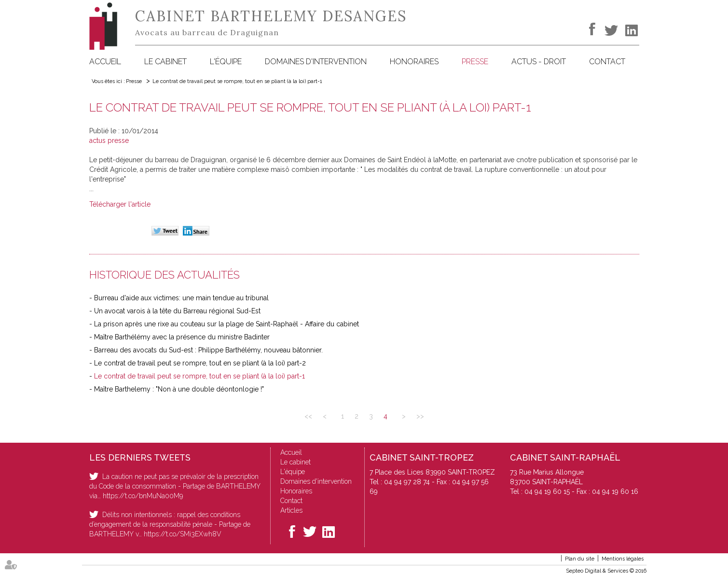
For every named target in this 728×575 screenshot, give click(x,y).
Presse (475, 62)
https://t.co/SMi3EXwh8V (183, 534)
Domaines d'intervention (316, 62)
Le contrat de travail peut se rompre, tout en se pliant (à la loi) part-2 (200, 363)
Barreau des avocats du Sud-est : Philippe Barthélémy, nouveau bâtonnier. (208, 350)
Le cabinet (165, 62)
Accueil (105, 62)
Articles (291, 510)
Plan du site (580, 559)
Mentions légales (623, 559)
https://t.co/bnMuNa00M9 (143, 496)
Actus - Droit (539, 62)
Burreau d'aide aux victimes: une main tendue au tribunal (181, 298)
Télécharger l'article (120, 204)
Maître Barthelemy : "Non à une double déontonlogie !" (179, 389)
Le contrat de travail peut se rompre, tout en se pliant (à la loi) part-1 (237, 81)
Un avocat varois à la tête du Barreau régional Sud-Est (177, 311)
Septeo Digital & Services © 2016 (606, 571)
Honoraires (414, 62)
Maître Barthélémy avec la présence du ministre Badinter (182, 337)
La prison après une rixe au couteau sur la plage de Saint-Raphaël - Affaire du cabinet (227, 324)
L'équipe (226, 62)
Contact (607, 62)
